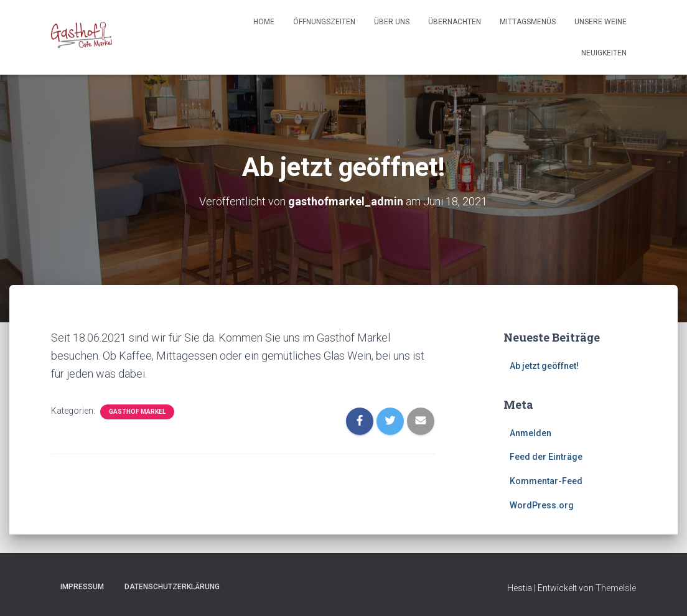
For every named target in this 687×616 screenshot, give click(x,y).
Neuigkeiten (604, 53)
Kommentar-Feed (546, 481)
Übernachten (455, 22)
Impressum (82, 587)
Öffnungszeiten (324, 22)
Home (264, 22)
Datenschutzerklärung (172, 587)
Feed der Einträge (546, 457)
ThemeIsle (616, 588)
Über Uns (392, 22)
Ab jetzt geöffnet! (544, 366)
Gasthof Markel (137, 412)
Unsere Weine (601, 22)
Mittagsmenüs (528, 22)
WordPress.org (542, 505)
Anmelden (530, 433)
